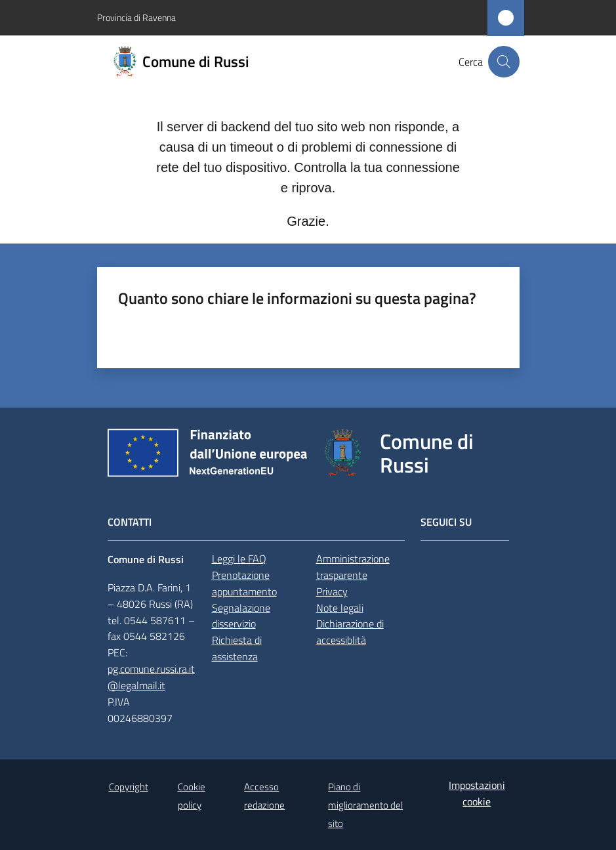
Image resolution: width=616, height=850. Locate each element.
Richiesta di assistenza (237, 648)
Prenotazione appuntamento (244, 583)
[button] (504, 62)
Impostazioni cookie (477, 793)
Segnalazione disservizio (241, 616)
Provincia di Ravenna (136, 17)
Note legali (340, 608)
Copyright (129, 787)
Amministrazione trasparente (353, 567)
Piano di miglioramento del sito (365, 805)
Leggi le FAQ (239, 559)
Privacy (332, 591)
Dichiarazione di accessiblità (350, 632)
